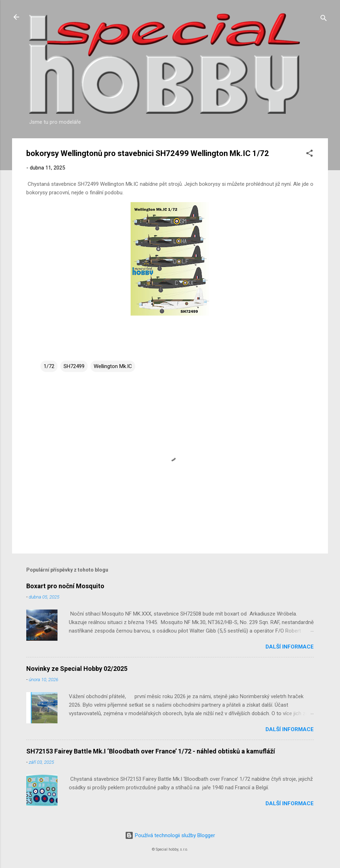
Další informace (290, 647)
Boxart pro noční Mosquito (65, 586)
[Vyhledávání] (324, 19)
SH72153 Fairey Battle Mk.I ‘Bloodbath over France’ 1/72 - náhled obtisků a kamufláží (151, 751)
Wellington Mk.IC (113, 366)
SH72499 (74, 366)
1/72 (49, 366)
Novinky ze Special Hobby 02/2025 (77, 669)
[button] (309, 154)
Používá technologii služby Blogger (170, 835)
